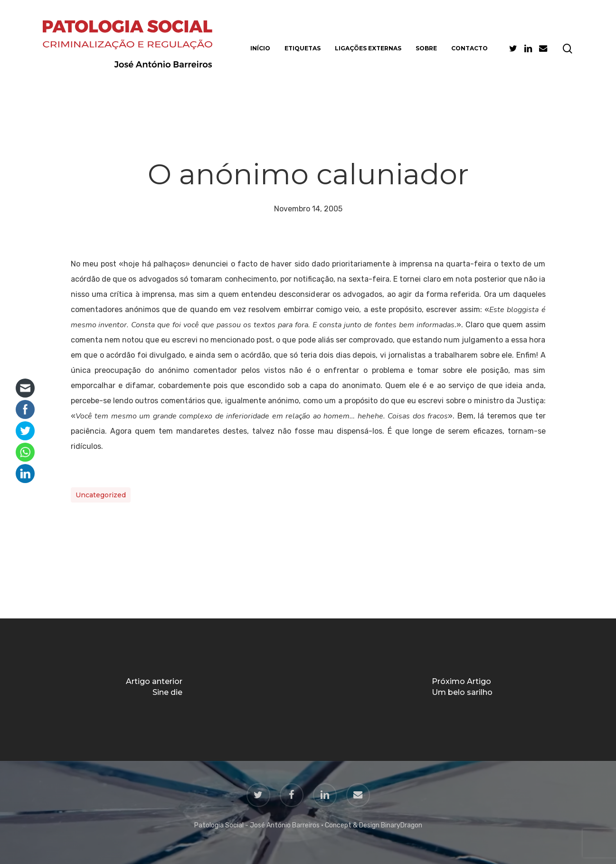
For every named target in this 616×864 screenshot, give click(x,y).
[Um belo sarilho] (462, 690)
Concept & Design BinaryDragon (374, 825)
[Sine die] (154, 690)
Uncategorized (101, 495)
